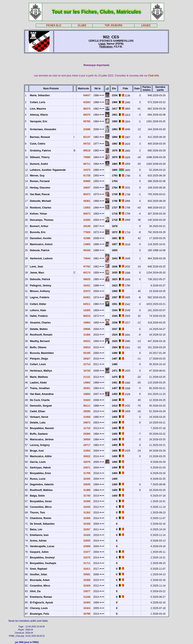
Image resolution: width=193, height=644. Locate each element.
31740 (87, 496)
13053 (87, 208)
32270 (87, 558)
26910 (87, 347)
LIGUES (146, 25)
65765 (87, 121)
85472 (87, 194)
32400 (87, 603)
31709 (87, 473)
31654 (87, 451)
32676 (87, 462)
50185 (87, 353)
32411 (87, 569)
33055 (87, 541)
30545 (87, 484)
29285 (87, 411)
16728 (87, 371)
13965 (87, 244)
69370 (87, 115)
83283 (87, 102)
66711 (87, 164)
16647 (87, 188)
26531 (87, 341)
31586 (87, 238)
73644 (87, 258)
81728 (87, 176)
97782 (87, 267)
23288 (87, 129)
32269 (87, 501)
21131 (87, 377)
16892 (87, 394)
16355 (87, 310)
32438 (87, 524)
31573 (87, 170)
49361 (87, 201)
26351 (87, 388)
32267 (87, 529)
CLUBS (82, 25)
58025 (87, 279)
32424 (87, 608)
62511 (87, 304)
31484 (87, 335)
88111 (87, 406)
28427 (87, 359)
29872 (87, 423)
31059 (87, 417)
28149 (87, 226)
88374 (87, 109)
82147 (87, 137)
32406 (87, 518)
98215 (87, 316)
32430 (87, 507)
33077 (87, 591)
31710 (87, 428)
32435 (87, 479)
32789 (87, 614)
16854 (87, 323)
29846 (87, 329)
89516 (87, 151)
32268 (87, 580)
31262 (87, 513)
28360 (87, 434)
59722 (87, 144)
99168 (87, 250)
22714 (87, 364)
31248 (87, 597)
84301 (87, 297)
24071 (87, 468)
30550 (87, 439)
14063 (87, 383)
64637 (87, 95)
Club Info (154, 76)
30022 (87, 456)
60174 (87, 273)
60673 (87, 214)
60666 (87, 181)
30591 (87, 574)
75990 (87, 157)
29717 (87, 445)
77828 (87, 232)
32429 (87, 586)
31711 (87, 563)
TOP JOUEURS (114, 25)
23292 (87, 220)
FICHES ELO (54, 25)
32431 (87, 286)
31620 (87, 400)
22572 (87, 291)
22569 (87, 546)
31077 (87, 552)
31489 (87, 490)
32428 (87, 535)
